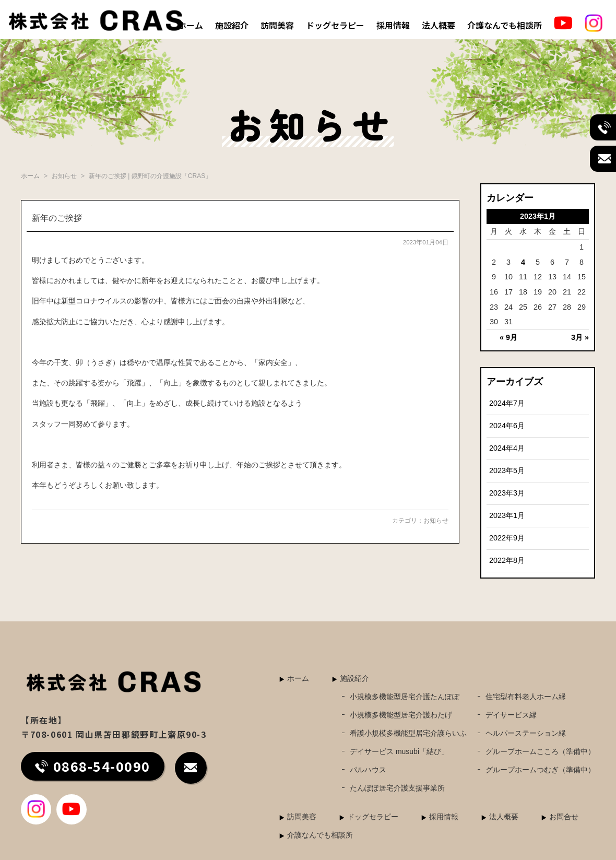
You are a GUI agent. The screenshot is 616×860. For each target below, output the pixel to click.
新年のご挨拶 (57, 218)
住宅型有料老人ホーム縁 (526, 697)
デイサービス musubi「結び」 (399, 751)
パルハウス (368, 770)
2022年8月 (507, 560)
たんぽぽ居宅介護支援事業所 (397, 788)
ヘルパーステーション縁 (526, 733)
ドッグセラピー (335, 25)
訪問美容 (277, 25)
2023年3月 (507, 493)
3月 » (580, 337)
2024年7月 (507, 403)
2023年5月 (507, 470)
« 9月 (508, 337)
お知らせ (436, 521)
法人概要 (439, 25)
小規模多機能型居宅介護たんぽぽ (405, 697)
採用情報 (393, 25)
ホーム (191, 25)
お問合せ (564, 817)
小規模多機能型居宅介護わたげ (401, 715)
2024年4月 (507, 448)
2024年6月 (507, 426)
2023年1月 (507, 515)
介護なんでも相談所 (505, 25)
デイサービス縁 (511, 715)
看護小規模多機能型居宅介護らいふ (408, 733)
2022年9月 (507, 538)
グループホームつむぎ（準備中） (540, 770)
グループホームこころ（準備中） (540, 751)
